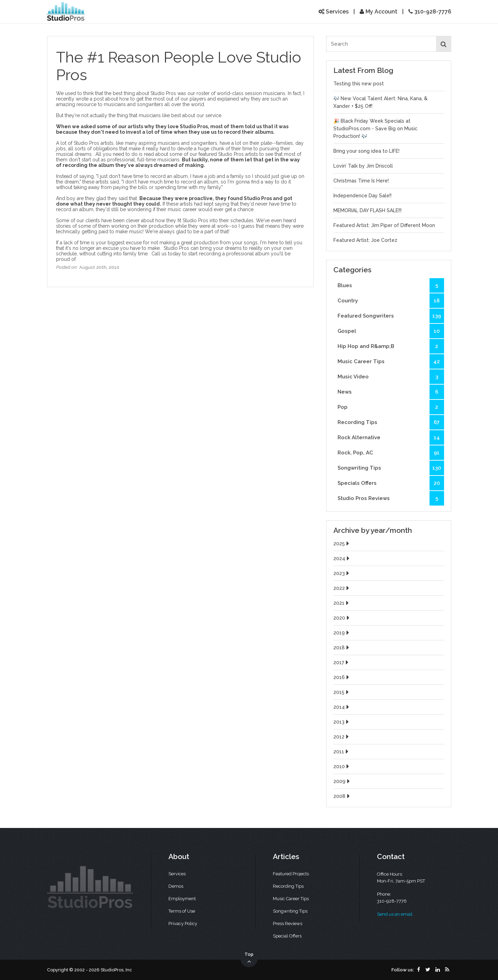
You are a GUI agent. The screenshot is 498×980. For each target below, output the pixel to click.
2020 (342, 618)
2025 (342, 544)
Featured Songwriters (391, 316)
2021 (342, 603)
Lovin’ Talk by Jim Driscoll (363, 166)
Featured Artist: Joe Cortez (365, 240)
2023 (342, 573)
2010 (342, 766)
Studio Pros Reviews (391, 498)
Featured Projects (291, 874)
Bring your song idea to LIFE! (366, 151)
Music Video (391, 377)
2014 (342, 707)
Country (391, 301)
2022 (342, 588)
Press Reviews (288, 924)
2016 (342, 677)
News (391, 392)
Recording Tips (391, 422)
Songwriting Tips (391, 468)
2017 (342, 662)
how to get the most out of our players (163, 99)
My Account (379, 12)
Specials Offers (391, 483)
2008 (342, 796)
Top (249, 958)
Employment (182, 899)
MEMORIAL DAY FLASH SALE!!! (367, 210)
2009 (342, 781)
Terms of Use (182, 911)
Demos (176, 886)
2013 (342, 722)
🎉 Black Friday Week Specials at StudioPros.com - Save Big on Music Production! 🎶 (375, 129)
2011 (342, 752)
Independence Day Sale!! (362, 196)
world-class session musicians (251, 93)
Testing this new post (359, 84)
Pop (391, 407)
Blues (391, 285)
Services (334, 12)
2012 (342, 737)
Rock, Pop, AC (391, 453)
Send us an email (395, 914)
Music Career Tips (391, 361)
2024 (342, 558)
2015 (342, 692)
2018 (342, 648)
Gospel (391, 331)
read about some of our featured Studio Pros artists (201, 154)
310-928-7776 (430, 12)
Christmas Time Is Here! (361, 181)
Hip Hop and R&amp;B (391, 346)
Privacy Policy (183, 924)
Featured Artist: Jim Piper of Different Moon (384, 225)
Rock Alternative (391, 437)
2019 (342, 633)
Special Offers (287, 936)
